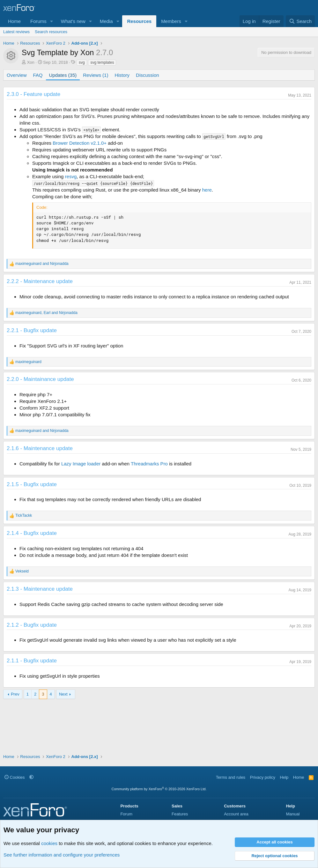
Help (284, 777)
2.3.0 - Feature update (33, 94)
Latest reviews (16, 32)
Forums (38, 21)
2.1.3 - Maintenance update (40, 589)
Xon (31, 62)
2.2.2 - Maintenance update (40, 281)
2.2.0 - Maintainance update (40, 379)
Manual (293, 814)
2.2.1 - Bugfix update (32, 330)
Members (171, 21)
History (122, 75)
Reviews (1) (96, 75)
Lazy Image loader (81, 464)
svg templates (102, 62)
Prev (15, 694)
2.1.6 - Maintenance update (40, 448)
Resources (139, 21)
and (42, 264)
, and (46, 313)
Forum (126, 814)
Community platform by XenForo (159, 789)
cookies (49, 843)
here (207, 190)
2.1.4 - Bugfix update (32, 533)
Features (180, 814)
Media (106, 21)
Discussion (148, 75)
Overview (17, 75)
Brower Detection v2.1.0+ (80, 143)
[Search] (300, 21)
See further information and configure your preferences (62, 855)
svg (82, 62)
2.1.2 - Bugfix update (32, 625)
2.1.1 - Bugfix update (32, 661)
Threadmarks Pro (149, 464)
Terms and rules (231, 777)
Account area (236, 814)
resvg (71, 176)
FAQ (38, 75)
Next (63, 694)
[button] (52, 21)
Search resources (51, 32)
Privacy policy (263, 777)
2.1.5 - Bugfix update (32, 484)
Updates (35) (63, 75)
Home (14, 21)
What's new (73, 21)
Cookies (15, 777)
